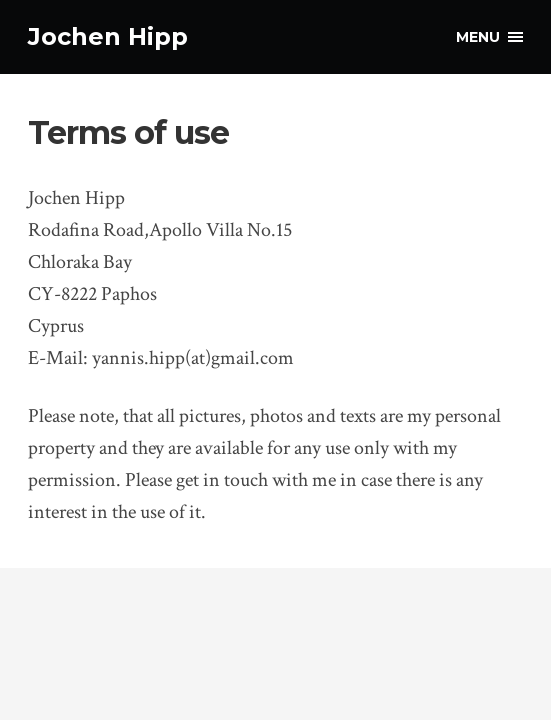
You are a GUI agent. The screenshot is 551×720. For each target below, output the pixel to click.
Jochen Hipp (108, 36)
